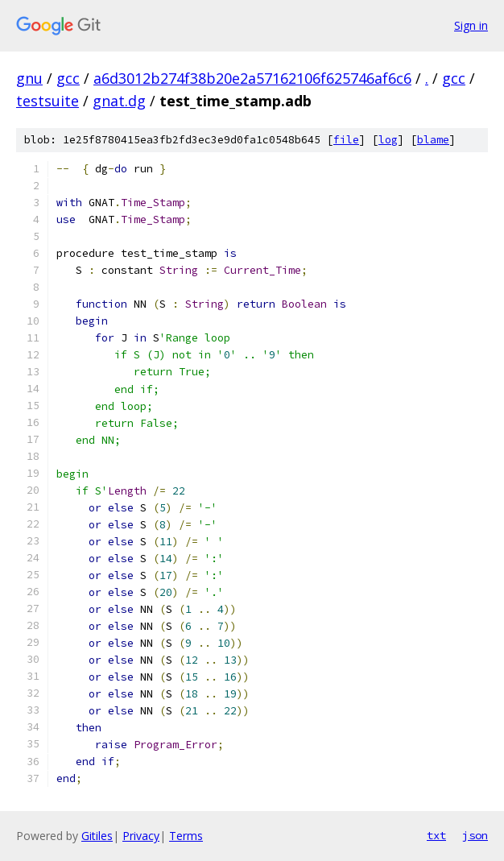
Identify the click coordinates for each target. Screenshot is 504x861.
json (475, 835)
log (388, 140)
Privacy (141, 836)
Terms (186, 836)
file (346, 140)
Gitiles (97, 836)
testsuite (48, 101)
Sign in (471, 25)
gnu (29, 78)
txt (436, 835)
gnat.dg (119, 101)
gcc (68, 78)
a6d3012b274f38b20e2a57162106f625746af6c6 (252, 78)
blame (433, 140)
